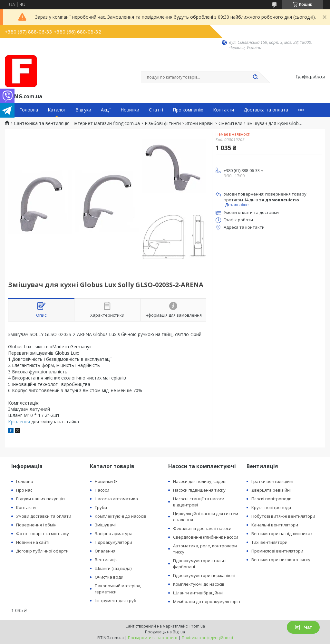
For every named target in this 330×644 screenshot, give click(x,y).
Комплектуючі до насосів (121, 516)
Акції (106, 110)
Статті (156, 110)
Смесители (230, 123)
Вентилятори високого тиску (281, 560)
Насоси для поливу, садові (200, 481)
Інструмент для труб (116, 601)
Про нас (24, 490)
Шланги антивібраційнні (198, 593)
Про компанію (188, 110)
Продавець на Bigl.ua (165, 632)
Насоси (102, 490)
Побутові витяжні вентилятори (283, 516)
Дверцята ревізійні (271, 490)
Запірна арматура (114, 533)
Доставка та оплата (266, 110)
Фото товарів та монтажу (43, 533)
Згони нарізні (199, 123)
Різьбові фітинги (163, 123)
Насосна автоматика (116, 499)
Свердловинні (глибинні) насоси (206, 537)
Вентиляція (106, 560)
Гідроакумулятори (113, 542)
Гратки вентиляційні (272, 481)
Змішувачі (105, 525)
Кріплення (19, 422)
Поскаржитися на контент (153, 638)
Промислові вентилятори (277, 551)
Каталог (57, 110)
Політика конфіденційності (207, 638)
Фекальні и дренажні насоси (202, 528)
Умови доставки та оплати (44, 516)
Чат (303, 627)
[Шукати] (255, 77)
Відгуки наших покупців (40, 499)
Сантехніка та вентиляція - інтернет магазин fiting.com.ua (77, 123)
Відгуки (83, 110)
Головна (29, 110)
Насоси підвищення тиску (199, 490)
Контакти (223, 110)
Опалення (105, 551)
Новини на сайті (33, 542)
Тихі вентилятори (269, 542)
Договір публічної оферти (42, 551)
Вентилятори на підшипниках (282, 533)
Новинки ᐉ (106, 481)
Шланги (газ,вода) (113, 568)
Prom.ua (197, 626)
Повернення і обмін (36, 525)
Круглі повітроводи (271, 507)
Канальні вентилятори (275, 525)
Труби (101, 507)
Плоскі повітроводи (272, 499)
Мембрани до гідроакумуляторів (207, 601)
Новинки (130, 110)
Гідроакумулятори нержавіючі (204, 575)
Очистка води (109, 577)
